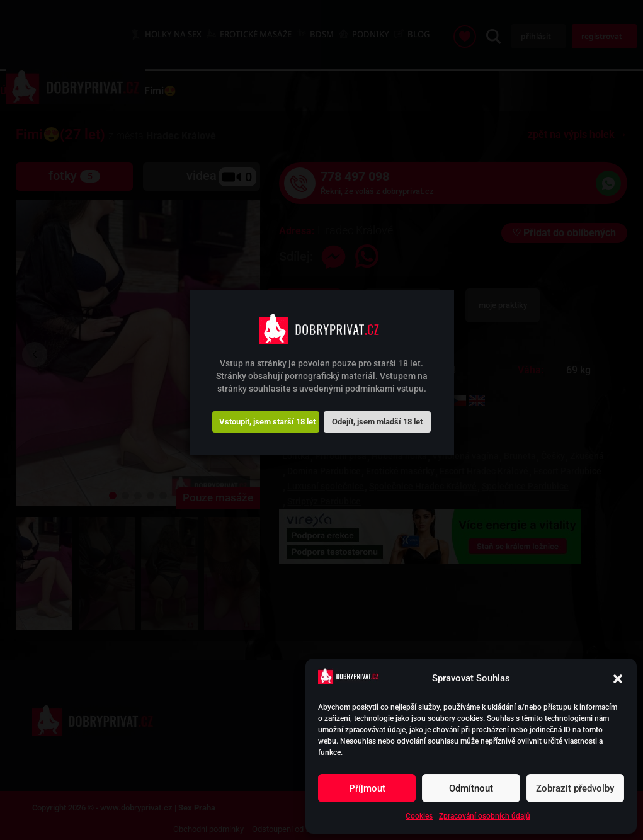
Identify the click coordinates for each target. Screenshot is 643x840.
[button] (618, 679)
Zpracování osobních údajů (485, 816)
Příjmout (367, 788)
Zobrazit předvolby (575, 788)
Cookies (419, 816)
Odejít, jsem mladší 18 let (377, 422)
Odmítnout (471, 788)
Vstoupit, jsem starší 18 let (267, 422)
